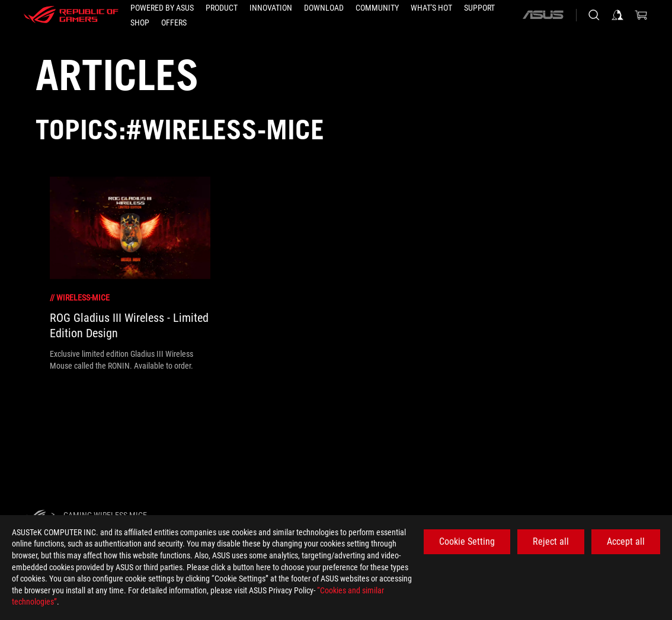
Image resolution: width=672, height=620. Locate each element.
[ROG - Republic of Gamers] (71, 15)
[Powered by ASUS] (162, 8)
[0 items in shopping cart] (641, 15)
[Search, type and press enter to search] (594, 15)
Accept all (626, 541)
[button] (222, 8)
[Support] (479, 8)
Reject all (551, 541)
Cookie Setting (467, 541)
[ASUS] (543, 15)
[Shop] (140, 23)
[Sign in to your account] (617, 15)
